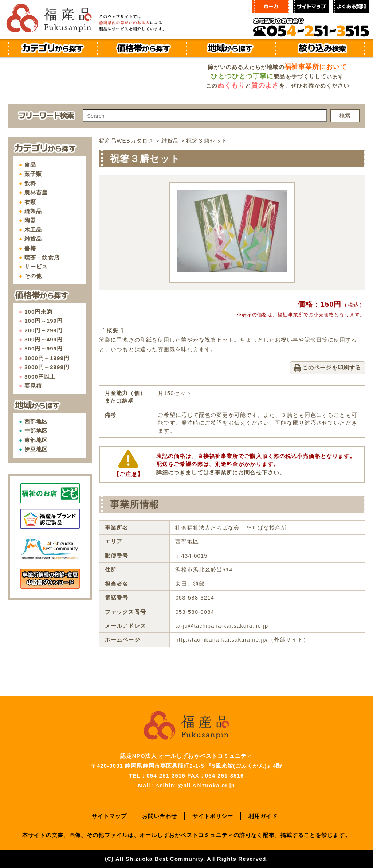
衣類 (30, 202)
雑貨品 (33, 239)
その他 (33, 276)
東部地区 (36, 440)
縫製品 (33, 211)
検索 (345, 115)
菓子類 (33, 174)
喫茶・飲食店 (42, 257)
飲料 (30, 183)
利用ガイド (263, 816)
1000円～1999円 (47, 358)
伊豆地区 (36, 449)
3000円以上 (40, 377)
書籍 (30, 248)
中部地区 (36, 431)
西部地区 (36, 421)
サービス (36, 266)
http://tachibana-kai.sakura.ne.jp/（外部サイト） (242, 640)
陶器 (30, 220)
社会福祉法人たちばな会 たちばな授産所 (231, 528)
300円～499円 (44, 339)
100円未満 (38, 312)
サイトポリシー (213, 816)
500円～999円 (44, 348)
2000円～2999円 (47, 367)
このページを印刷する (332, 367)
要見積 (33, 386)
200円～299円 (44, 330)
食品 (30, 165)
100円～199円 (44, 321)
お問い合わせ (160, 816)
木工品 (33, 230)
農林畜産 (36, 192)
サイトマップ (109, 816)
